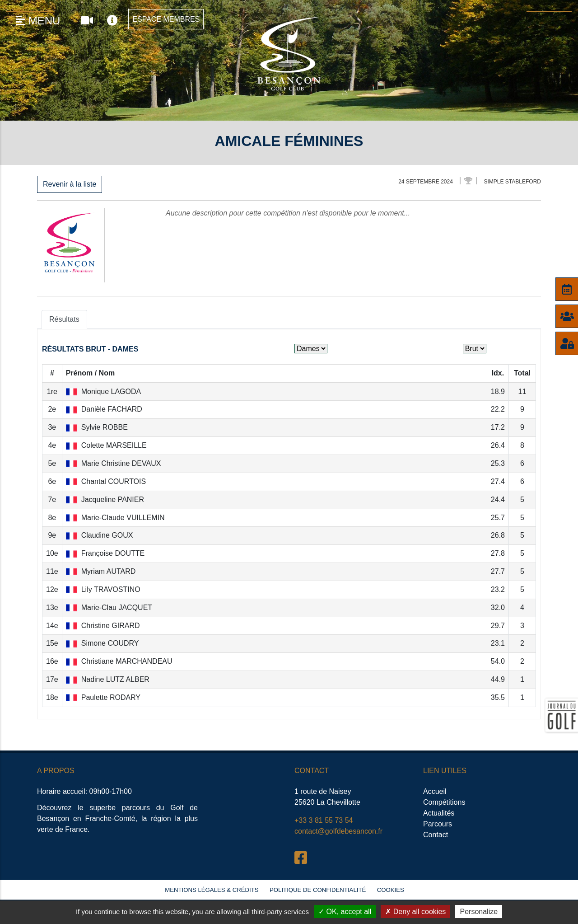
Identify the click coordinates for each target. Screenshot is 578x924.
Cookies (391, 890)
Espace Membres (166, 19)
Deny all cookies (415, 912)
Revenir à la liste (70, 184)
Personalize (479, 912)
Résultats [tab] (64, 319)
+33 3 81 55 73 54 (324, 820)
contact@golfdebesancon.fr (338, 831)
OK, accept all (345, 912)
